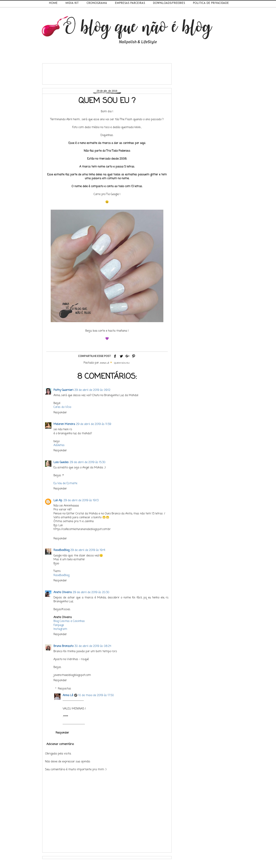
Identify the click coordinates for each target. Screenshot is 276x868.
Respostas (65, 689)
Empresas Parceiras (130, 3)
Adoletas (59, 445)
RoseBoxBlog (61, 550)
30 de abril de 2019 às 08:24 (93, 646)
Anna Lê (68, 695)
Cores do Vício (62, 407)
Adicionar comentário (60, 744)
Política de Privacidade (211, 3)
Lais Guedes (61, 462)
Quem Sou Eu (122, 363)
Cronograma (97, 3)
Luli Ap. (58, 501)
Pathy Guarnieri (63, 390)
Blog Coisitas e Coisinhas (69, 621)
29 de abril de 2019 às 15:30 (88, 462)
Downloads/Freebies (169, 3)
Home (53, 3)
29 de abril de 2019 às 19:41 (88, 550)
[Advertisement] (109, 73)
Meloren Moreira (64, 424)
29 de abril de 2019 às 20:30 (91, 592)
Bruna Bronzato (63, 646)
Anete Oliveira (63, 592)
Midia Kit (72, 3)
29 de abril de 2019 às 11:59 (94, 424)
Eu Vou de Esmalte (65, 483)
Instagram (60, 629)
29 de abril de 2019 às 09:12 (92, 390)
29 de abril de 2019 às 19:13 (81, 501)
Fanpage (59, 625)
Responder (60, 413)
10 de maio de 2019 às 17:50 (96, 695)
